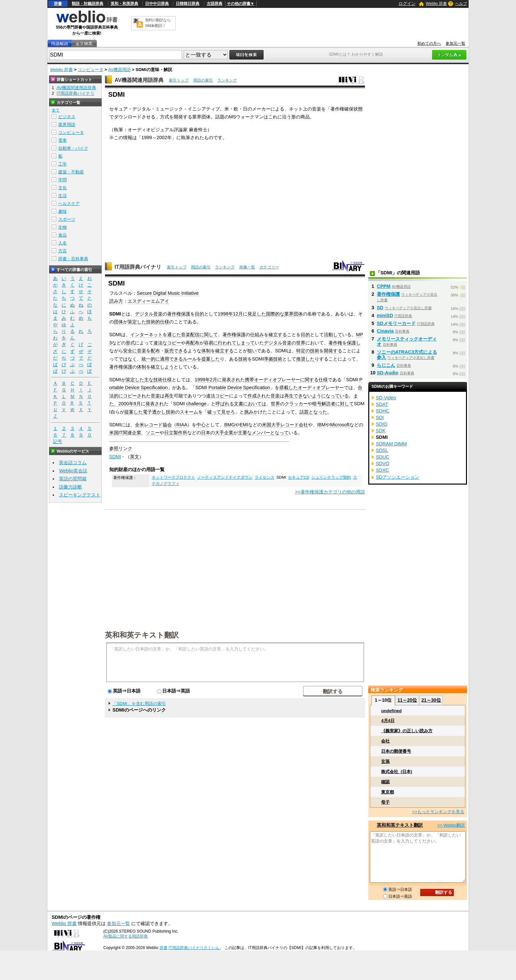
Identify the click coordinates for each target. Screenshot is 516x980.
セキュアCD (299, 477)
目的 (199, 314)
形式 (130, 343)
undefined (391, 711)
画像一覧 (247, 267)
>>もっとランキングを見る (438, 812)
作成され (257, 396)
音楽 (158, 314)
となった (318, 412)
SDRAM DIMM (391, 444)
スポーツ (67, 219)
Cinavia (385, 331)
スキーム (189, 412)
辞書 (58, 4)
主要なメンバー (254, 433)
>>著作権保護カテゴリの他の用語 (330, 492)
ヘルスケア (69, 203)
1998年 (225, 314)
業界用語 (67, 125)
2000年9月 (130, 404)
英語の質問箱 (73, 479)
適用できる (171, 359)
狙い (252, 351)
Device (132, 388)
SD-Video (386, 398)
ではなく (128, 359)
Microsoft (340, 425)
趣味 (63, 211)
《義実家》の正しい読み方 (407, 731)
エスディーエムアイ (148, 301)
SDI (380, 417)
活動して (333, 335)
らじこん (386, 365)
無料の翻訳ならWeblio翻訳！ (158, 23)
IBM (322, 425)
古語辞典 (215, 4)
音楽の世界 (294, 343)
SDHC (383, 411)
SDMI (115, 457)
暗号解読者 (324, 404)
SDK (381, 431)
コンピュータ (90, 70)
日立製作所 (176, 433)
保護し (354, 343)
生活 (63, 196)
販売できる (176, 351)
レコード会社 (294, 425)
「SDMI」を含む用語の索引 (139, 704)
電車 (63, 140)
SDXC (382, 470)
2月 (214, 380)
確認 (385, 782)
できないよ (305, 396)
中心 (201, 425)
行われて (227, 343)
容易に (211, 343)
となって (279, 433)
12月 (238, 314)
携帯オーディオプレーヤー (272, 380)
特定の (303, 351)
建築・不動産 (71, 172)
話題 (304, 412)
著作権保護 (179, 314)
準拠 (269, 359)
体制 (206, 351)
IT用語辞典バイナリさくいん (194, 948)
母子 (385, 802)
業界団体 (294, 314)
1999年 (202, 380)
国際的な (275, 314)
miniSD (385, 315)
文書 (239, 404)
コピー (174, 343)
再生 (169, 396)
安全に (130, 351)
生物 (63, 227)
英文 (135, 457)
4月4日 (388, 721)
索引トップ (179, 80)
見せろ (228, 412)
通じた (174, 335)
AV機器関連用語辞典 (139, 80)
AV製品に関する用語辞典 (126, 936)
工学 (63, 164)
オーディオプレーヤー (321, 388)
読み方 (116, 301)
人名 (63, 243)
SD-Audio (388, 373)
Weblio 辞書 (436, 4)
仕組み (257, 335)
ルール (190, 359)
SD (380, 308)
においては (255, 404)
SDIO (382, 424)
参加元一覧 (455, 43)
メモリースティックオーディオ (407, 341)
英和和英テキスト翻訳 (142, 635)
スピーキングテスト (80, 495)
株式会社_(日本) (397, 772)
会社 (385, 741)
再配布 (193, 343)
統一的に (151, 359)
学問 (63, 180)
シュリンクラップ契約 (331, 477)
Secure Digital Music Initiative (168, 293)
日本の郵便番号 (396, 751)
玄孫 (385, 761)
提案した (211, 359)
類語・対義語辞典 (88, 4)
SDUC (383, 457)
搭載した (289, 388)
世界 (275, 404)
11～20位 (407, 700)
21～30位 (431, 700)
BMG (230, 425)
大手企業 (224, 433)
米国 (267, 425)
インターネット (146, 335)
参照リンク (121, 448)
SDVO (383, 464)
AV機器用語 (119, 70)
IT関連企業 (130, 433)
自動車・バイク (73, 148)
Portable (217, 388)
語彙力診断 (70, 487)
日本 (206, 433)
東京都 (387, 792)
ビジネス (67, 117)
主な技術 (153, 380)
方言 (63, 251)
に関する (309, 380)
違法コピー (218, 396)
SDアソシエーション (398, 477)
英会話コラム (73, 463)
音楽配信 (190, 335)
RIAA (182, 425)
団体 (118, 322)
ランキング (227, 80)
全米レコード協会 (153, 425)
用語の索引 (203, 80)
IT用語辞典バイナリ (138, 267)
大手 (276, 425)
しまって (245, 343)
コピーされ (135, 396)
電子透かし (154, 412)
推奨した (305, 359)
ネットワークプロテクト (173, 477)
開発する (333, 351)
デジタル (144, 314)
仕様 (167, 380)
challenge (196, 404)
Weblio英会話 (73, 471)
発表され (231, 380)
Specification (154, 388)
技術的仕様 (158, 322)
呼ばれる (225, 404)
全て (56, 110)
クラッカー (296, 404)
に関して (209, 335)
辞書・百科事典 (73, 259)
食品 (63, 235)
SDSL (382, 450)
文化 (63, 188)
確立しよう (162, 367)
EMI (244, 425)
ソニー (153, 433)
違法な (160, 343)
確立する (278, 335)
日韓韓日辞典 (188, 4)
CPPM (384, 286)
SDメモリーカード (396, 323)
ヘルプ (461, 4)
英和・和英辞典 (124, 4)
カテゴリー (269, 267)
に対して (345, 404)
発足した (257, 314)
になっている (335, 396)
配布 (155, 351)
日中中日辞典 (157, 4)
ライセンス (265, 477)
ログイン (407, 3)
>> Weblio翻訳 (451, 825)
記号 (58, 442)
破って (214, 412)
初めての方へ (429, 43)
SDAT (382, 404)
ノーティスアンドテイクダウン (225, 477)
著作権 (335, 343)
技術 (315, 351)
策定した (137, 322)
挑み (249, 412)
